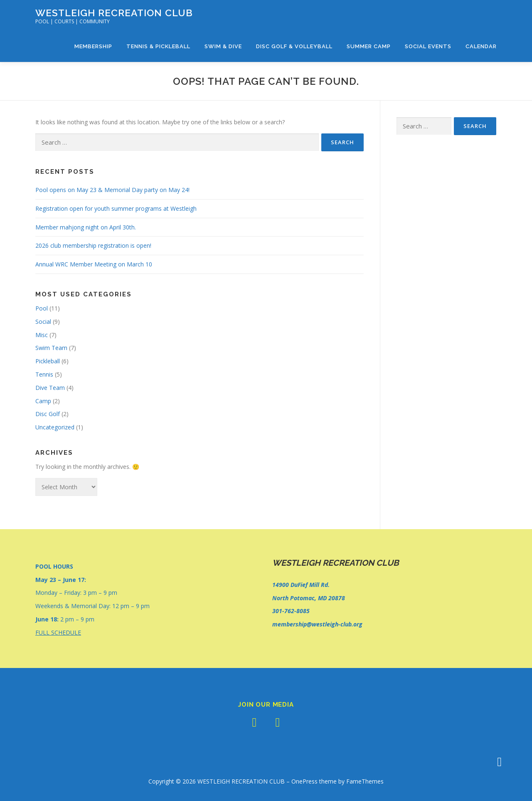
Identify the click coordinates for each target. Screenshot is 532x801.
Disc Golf (48, 414)
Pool (42, 308)
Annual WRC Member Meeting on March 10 (94, 264)
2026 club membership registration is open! (93, 245)
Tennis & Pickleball (158, 46)
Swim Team (51, 348)
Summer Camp (369, 46)
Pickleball (48, 361)
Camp (43, 401)
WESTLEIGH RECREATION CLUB (114, 13)
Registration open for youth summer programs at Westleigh (116, 208)
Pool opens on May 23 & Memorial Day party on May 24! (112, 190)
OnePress (304, 781)
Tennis (44, 374)
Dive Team (50, 388)
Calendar (481, 46)
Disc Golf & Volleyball (294, 46)
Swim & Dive (223, 46)
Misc (42, 335)
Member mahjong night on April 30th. (86, 227)
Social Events (428, 46)
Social (43, 322)
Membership (93, 46)
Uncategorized (55, 427)
